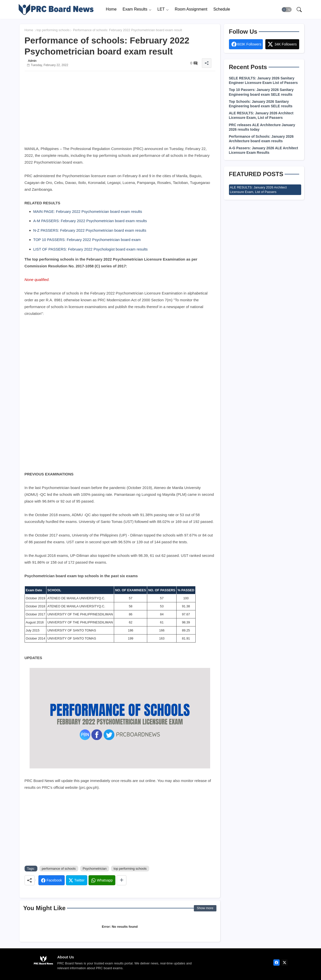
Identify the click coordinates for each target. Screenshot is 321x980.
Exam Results (135, 9)
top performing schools (53, 30)
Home (111, 9)
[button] (287, 10)
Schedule (222, 9)
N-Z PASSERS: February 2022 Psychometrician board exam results (90, 230)
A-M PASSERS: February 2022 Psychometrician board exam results (90, 221)
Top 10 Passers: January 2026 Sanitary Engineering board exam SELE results (261, 92)
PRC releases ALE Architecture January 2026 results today (262, 127)
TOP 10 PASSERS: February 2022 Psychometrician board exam (87, 240)
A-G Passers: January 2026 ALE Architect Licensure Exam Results (264, 150)
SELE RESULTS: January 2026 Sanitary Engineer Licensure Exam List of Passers (263, 80)
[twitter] (285, 963)
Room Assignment (191, 9)
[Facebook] (52, 880)
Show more (205, 908)
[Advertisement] (120, 110)
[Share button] (122, 880)
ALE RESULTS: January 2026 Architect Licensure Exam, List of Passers (261, 115)
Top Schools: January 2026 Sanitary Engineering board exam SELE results (261, 104)
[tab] (111, 9)
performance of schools (59, 869)
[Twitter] (77, 880)
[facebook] (276, 963)
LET (161, 9)
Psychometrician (95, 869)
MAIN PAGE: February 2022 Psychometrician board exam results (88, 211)
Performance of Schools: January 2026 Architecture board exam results (261, 139)
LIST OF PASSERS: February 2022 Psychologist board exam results (91, 249)
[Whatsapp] (102, 880)
